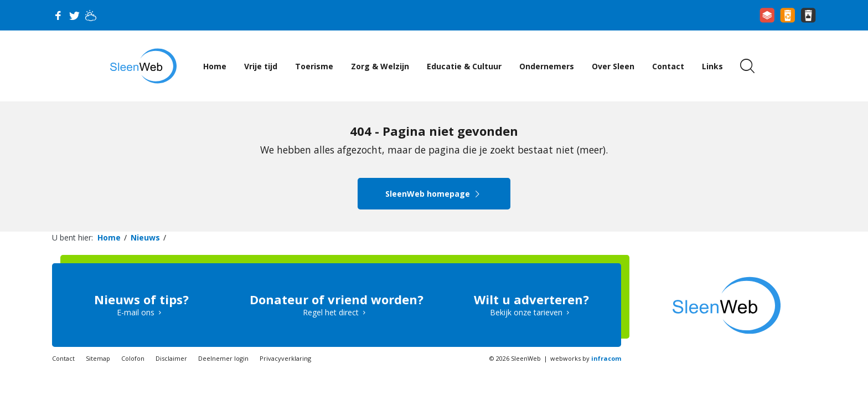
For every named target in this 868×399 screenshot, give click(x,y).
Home (215, 66)
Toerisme (314, 66)
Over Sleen (613, 66)
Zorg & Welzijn (380, 66)
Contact (668, 66)
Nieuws (145, 237)
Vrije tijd (261, 66)
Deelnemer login (223, 358)
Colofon (133, 358)
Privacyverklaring (285, 358)
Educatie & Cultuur (464, 66)
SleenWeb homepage (434, 194)
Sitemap (98, 358)
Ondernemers (547, 66)
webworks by (586, 358)
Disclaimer (171, 358)
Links (712, 66)
